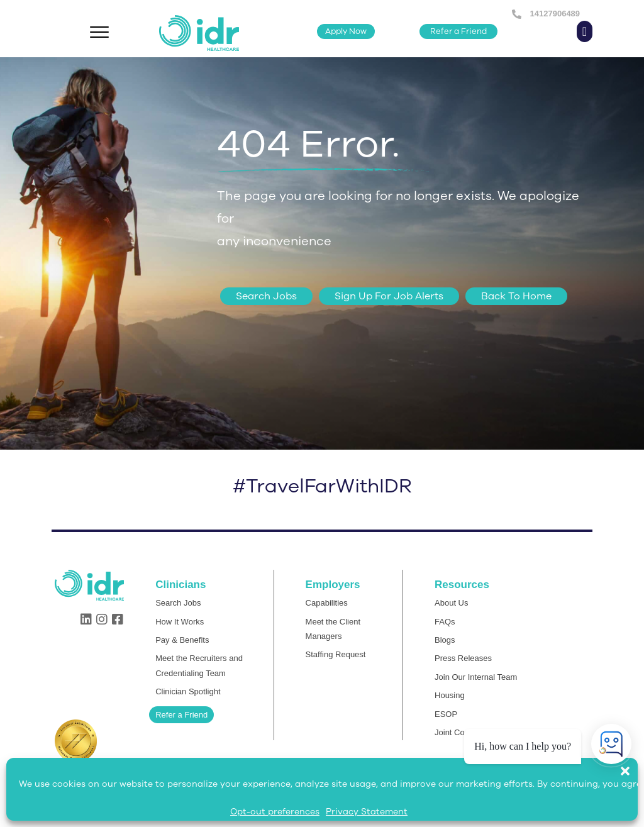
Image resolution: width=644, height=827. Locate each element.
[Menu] (99, 33)
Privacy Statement (367, 812)
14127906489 (554, 14)
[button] (631, 765)
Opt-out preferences (275, 812)
